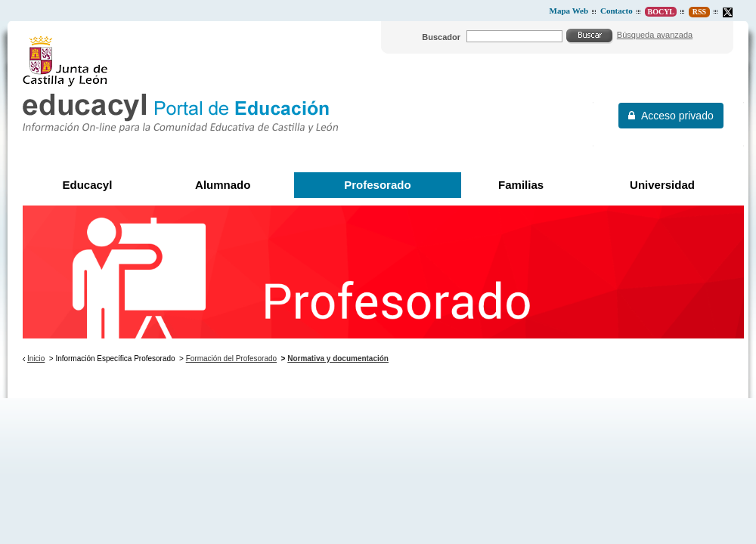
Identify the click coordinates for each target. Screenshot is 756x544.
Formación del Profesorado (231, 359)
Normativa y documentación (338, 359)
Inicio (36, 359)
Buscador (441, 37)
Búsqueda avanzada (655, 35)
